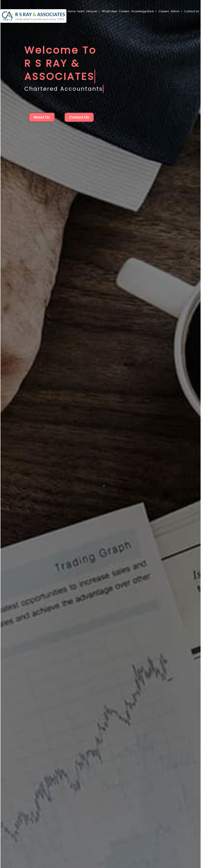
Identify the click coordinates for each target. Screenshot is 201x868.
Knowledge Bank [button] (143, 11)
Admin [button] (175, 11)
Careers (124, 11)
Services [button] (92, 11)
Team (81, 11)
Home (72, 11)
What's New (109, 11)
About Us (42, 117)
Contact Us (191, 11)
